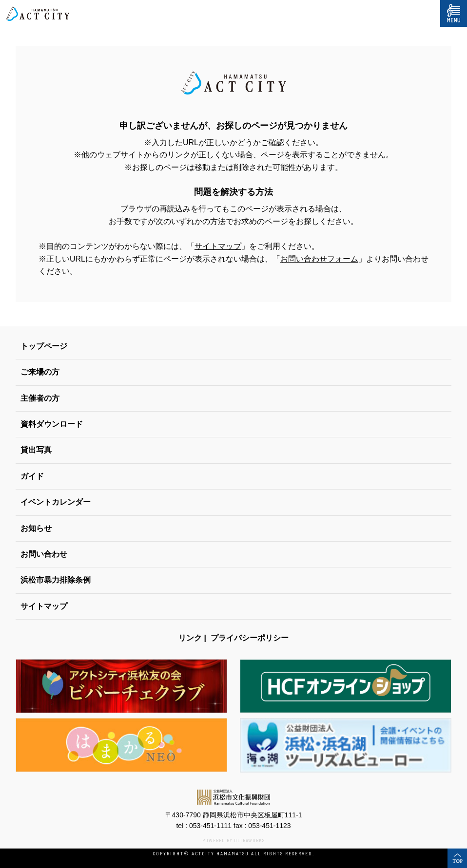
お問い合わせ (44, 554)
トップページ (44, 346)
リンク (190, 638)
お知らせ (36, 528)
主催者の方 (40, 398)
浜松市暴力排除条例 (56, 580)
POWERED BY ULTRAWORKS (233, 840)
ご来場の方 (40, 372)
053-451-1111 (210, 826)
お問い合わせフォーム (319, 259)
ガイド (32, 476)
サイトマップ (218, 246)
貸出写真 (36, 450)
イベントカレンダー (56, 502)
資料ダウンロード (52, 424)
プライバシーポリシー (250, 638)
